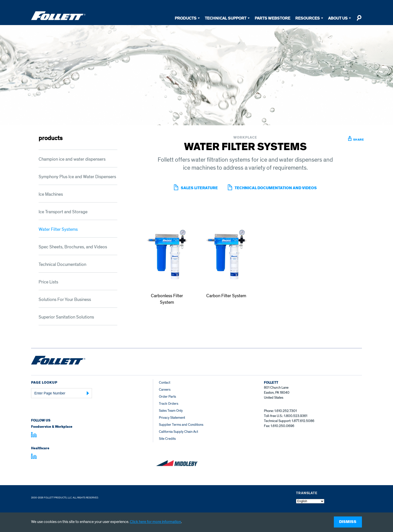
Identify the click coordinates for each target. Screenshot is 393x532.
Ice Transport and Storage (63, 212)
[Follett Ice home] (58, 361)
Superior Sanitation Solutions (66, 317)
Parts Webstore (272, 18)
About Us (338, 18)
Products (186, 18)
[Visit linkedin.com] (34, 436)
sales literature (199, 188)
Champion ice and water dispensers (72, 159)
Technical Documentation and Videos (276, 188)
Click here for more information (155, 522)
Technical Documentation (62, 264)
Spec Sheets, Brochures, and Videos (73, 247)
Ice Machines (51, 194)
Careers (165, 390)
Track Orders (169, 404)
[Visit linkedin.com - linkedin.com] (34, 457)
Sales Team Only (171, 411)
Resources (308, 18)
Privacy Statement (172, 418)
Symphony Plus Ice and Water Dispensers (77, 177)
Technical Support (226, 18)
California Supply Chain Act (178, 432)
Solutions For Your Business (65, 300)
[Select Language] (310, 501)
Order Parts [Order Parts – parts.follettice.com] (167, 397)
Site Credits (167, 439)
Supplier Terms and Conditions (181, 425)
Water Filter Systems (58, 229)
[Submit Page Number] (88, 393)
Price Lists (48, 282)
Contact (165, 383)
